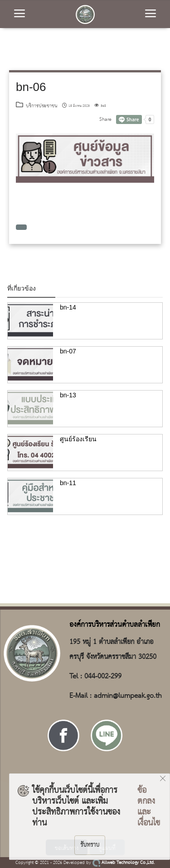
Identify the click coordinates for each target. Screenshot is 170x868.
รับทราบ (90, 845)
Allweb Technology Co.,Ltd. (124, 863)
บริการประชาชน (37, 106)
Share (105, 119)
